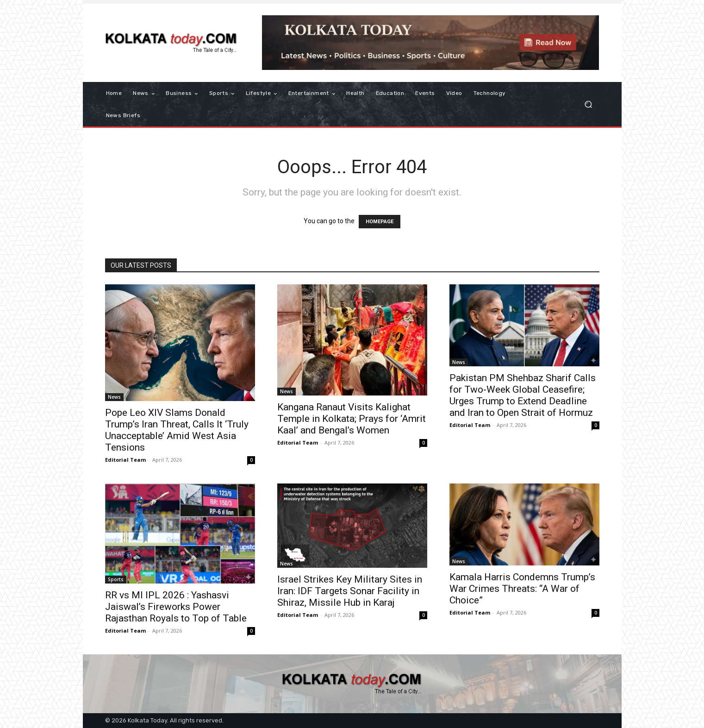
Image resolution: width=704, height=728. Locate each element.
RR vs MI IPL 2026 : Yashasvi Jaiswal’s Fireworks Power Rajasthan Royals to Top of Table (176, 607)
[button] (589, 104)
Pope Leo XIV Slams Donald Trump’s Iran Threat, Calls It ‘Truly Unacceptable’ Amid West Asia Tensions (177, 430)
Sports (116, 579)
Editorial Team (125, 460)
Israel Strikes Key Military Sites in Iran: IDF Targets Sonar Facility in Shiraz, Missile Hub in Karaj (350, 591)
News (114, 397)
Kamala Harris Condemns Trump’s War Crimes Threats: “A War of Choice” (522, 589)
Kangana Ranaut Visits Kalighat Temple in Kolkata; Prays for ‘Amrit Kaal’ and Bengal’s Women (352, 419)
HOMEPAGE (380, 222)
